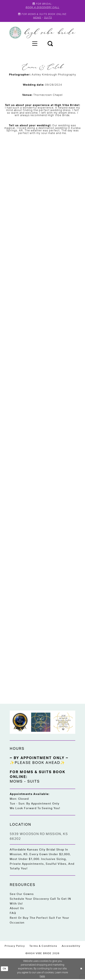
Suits (48, 19)
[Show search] (50, 44)
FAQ (13, 914)
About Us (17, 909)
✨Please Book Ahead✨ (37, 764)
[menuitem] (35, 44)
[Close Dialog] (81, 970)
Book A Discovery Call (42, 8)
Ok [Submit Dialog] (5, 970)
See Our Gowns (22, 895)
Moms (37, 19)
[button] (35, 44)
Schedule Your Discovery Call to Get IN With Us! (40, 902)
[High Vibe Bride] (42, 33)
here (42, 977)
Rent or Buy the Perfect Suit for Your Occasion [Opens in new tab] (40, 921)
